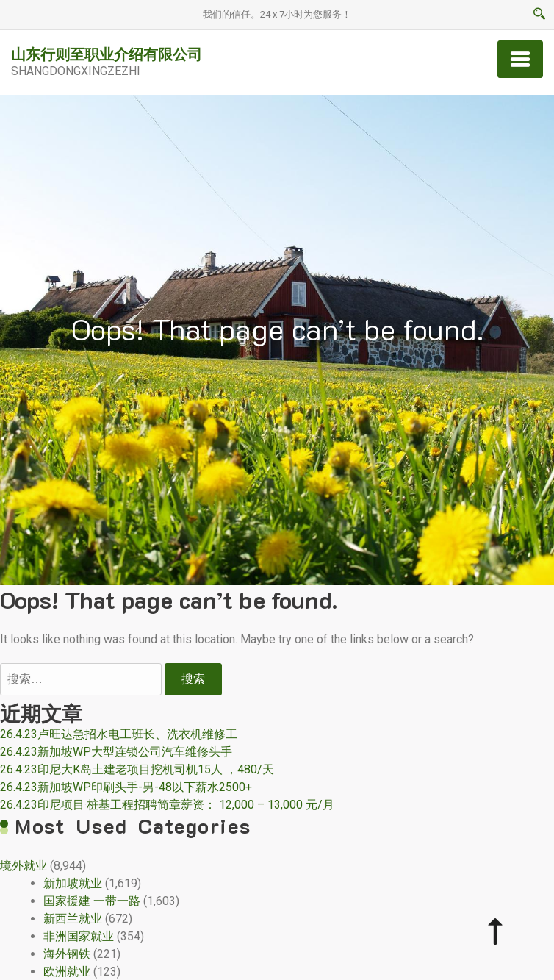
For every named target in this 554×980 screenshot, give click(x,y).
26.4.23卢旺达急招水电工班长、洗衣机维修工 (119, 734)
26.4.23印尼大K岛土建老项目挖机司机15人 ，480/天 (137, 769)
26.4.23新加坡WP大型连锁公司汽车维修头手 (116, 752)
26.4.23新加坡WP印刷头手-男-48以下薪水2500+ (126, 787)
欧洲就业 (67, 972)
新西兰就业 (73, 919)
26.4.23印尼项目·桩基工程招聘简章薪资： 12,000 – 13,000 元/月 (167, 805)
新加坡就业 (73, 883)
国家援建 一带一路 (92, 901)
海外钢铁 (67, 954)
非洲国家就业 (79, 936)
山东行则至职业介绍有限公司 (107, 54)
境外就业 (24, 866)
